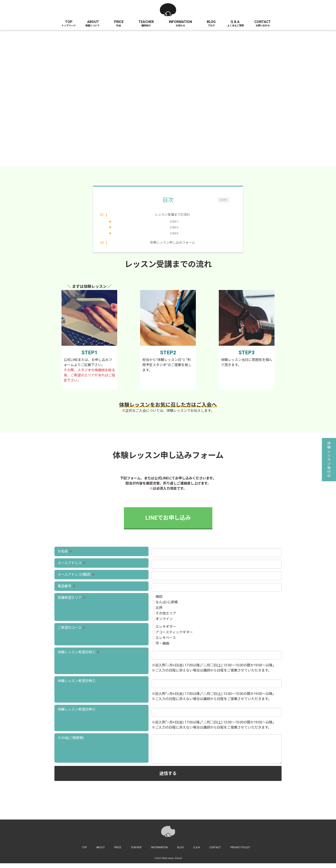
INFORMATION (180, 22)
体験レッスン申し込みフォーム (172, 246)
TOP (69, 22)
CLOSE (223, 200)
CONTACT (263, 22)
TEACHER (146, 22)
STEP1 (174, 222)
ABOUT (93, 22)
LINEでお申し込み (168, 522)
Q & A (235, 22)
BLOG (211, 22)
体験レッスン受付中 (329, 460)
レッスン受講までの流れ (173, 215)
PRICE (119, 22)
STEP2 (174, 228)
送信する (220, 778)
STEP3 (174, 233)
